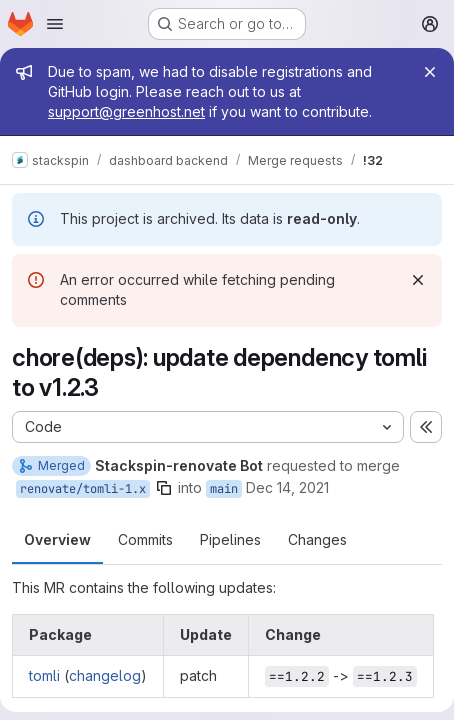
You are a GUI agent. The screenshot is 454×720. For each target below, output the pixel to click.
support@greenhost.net (126, 111)
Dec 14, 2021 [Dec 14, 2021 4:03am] (287, 487)
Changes (317, 539)
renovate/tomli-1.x (83, 489)
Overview (57, 539)
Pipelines (230, 539)
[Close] (430, 72)
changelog (105, 675)
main (224, 489)
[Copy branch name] (164, 488)
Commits (145, 539)
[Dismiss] (418, 280)
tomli (44, 675)
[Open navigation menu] (55, 24)
